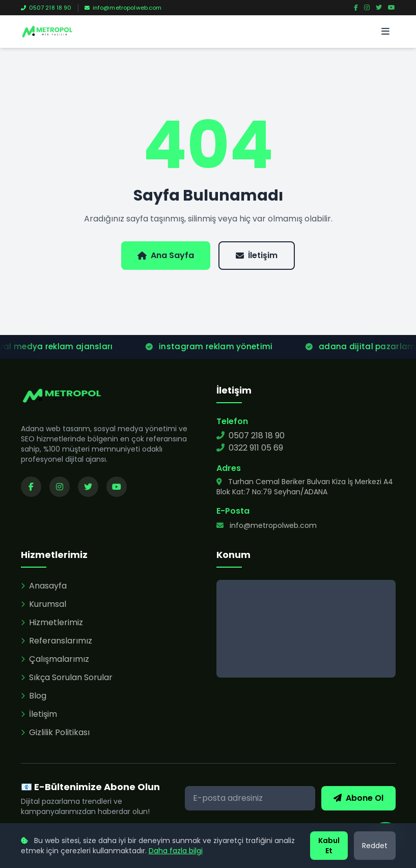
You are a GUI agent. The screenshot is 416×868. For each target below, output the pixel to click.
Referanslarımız (57, 641)
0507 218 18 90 (46, 8)
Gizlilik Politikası (55, 732)
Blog (34, 696)
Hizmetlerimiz (52, 622)
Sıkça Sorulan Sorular (67, 677)
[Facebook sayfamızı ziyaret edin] (31, 487)
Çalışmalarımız (55, 659)
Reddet (375, 846)
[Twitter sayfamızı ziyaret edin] (88, 487)
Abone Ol (358, 798)
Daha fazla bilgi (176, 851)
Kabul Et (329, 846)
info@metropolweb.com (123, 8)
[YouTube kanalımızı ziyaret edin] (117, 487)
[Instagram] (367, 8)
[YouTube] (392, 8)
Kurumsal (44, 604)
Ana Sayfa (166, 255)
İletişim (257, 255)
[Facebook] (356, 8)
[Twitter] (379, 8)
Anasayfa (44, 586)
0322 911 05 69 (250, 448)
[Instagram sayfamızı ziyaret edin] (60, 487)
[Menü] (385, 32)
